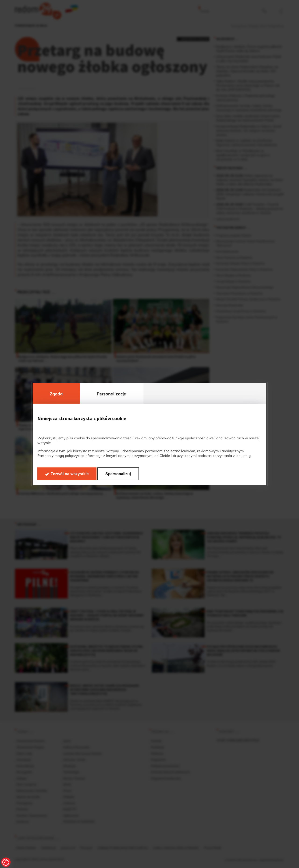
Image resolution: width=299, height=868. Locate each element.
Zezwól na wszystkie (70, 474)
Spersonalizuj (118, 474)
